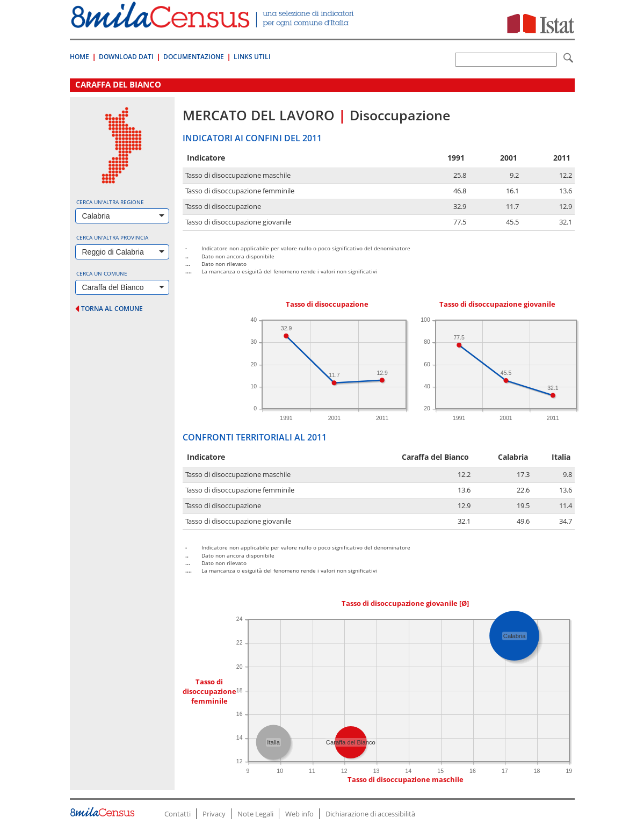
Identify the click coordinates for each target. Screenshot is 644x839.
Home (79, 57)
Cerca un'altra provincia (112, 237)
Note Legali (255, 814)
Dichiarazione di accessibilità (370, 814)
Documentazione (194, 57)
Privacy (214, 814)
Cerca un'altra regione (110, 202)
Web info (299, 814)
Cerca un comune (102, 273)
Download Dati (126, 57)
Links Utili (252, 57)
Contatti (178, 814)
